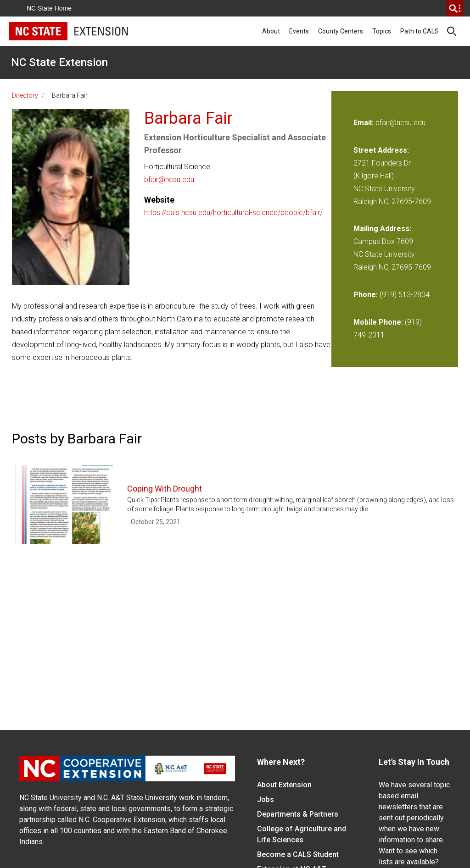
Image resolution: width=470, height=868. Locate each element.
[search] (455, 8)
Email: (364, 123)
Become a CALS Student (298, 854)
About (271, 31)
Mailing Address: (382, 229)
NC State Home (49, 8)
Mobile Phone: (378, 322)
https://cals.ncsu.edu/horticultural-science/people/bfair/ (233, 213)
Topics (382, 31)
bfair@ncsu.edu (169, 180)
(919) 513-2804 (405, 295)
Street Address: (381, 150)
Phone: (366, 295)
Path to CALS (420, 31)
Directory (25, 95)
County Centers (341, 31)
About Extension (284, 785)
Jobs (266, 799)
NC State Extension (59, 62)
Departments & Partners (298, 814)
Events (299, 31)
